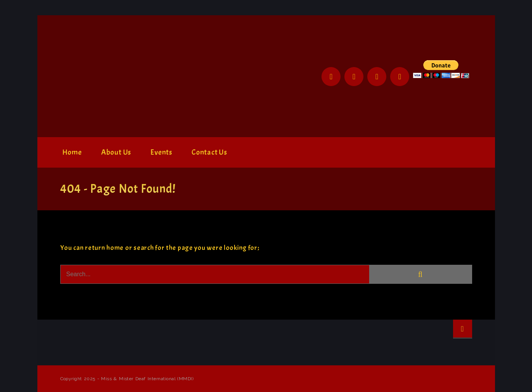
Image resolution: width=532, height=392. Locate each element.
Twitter (354, 77)
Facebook (331, 77)
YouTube (400, 77)
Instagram (377, 77)
